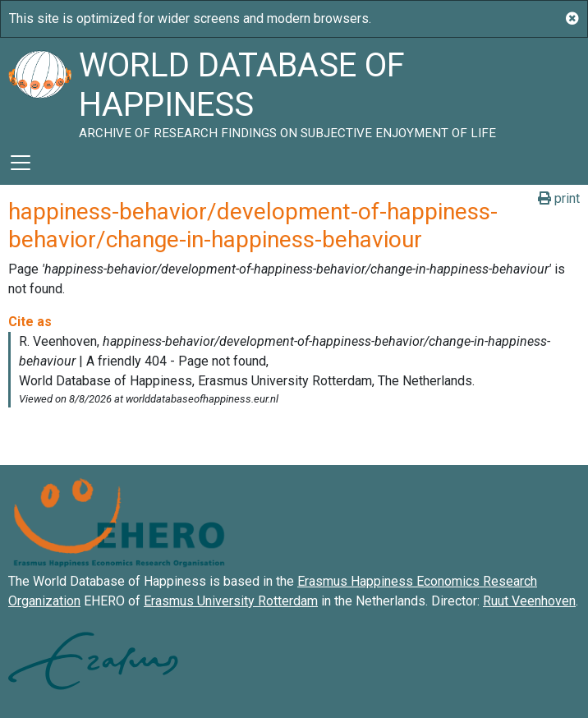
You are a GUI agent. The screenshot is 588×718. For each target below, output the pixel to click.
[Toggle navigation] (21, 163)
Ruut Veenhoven (529, 601)
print (559, 198)
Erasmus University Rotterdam (231, 601)
